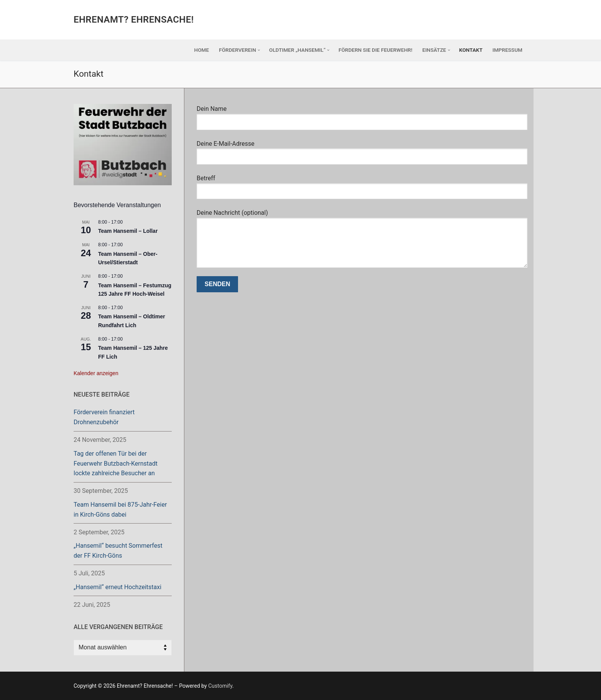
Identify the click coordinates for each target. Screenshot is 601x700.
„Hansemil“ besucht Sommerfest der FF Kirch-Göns (118, 551)
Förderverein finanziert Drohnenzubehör (104, 417)
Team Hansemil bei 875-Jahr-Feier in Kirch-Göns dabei (120, 510)
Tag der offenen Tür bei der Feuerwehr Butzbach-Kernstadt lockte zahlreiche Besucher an (116, 464)
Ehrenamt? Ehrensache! (134, 20)
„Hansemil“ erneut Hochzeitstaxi (117, 587)
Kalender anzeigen (96, 373)
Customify (220, 686)
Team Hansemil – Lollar (128, 231)
